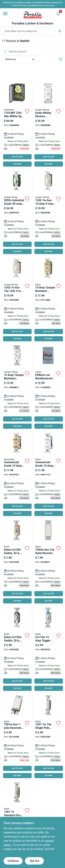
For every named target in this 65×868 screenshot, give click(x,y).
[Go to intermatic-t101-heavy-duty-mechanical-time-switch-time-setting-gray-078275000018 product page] (17, 125)
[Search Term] (33, 31)
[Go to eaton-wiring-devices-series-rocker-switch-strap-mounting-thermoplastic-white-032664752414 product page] (48, 562)
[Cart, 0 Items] (58, 14)
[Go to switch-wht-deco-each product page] (17, 736)
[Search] (60, 31)
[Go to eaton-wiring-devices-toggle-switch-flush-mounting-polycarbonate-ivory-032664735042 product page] (17, 212)
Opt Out (34, 861)
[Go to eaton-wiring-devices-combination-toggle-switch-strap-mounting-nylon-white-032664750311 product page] (48, 474)
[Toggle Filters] (61, 59)
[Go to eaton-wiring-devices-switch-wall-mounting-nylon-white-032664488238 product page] (17, 649)
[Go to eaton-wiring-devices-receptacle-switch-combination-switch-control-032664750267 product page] (17, 387)
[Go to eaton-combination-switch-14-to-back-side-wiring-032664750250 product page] (48, 300)
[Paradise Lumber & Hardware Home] (32, 15)
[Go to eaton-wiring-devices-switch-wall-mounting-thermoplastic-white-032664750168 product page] (48, 212)
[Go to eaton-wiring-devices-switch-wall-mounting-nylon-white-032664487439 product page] (48, 649)
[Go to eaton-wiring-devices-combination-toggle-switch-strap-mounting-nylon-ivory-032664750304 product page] (17, 474)
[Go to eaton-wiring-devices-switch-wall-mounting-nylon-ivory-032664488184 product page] (17, 562)
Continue (13, 861)
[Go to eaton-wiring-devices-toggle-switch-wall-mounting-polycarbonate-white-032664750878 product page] (48, 736)
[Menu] (5, 14)
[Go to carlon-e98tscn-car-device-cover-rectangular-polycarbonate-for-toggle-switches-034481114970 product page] (48, 387)
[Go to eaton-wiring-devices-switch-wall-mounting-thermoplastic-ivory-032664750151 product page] (17, 300)
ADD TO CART (17, 157)
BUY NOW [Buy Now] (17, 164)
